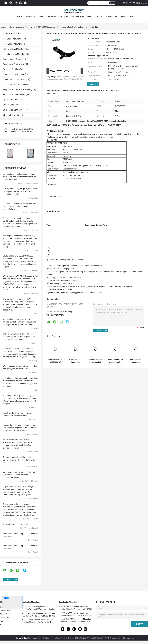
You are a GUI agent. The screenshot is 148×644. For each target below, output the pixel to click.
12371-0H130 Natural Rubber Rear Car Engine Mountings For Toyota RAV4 (38, 621)
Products (30, 17)
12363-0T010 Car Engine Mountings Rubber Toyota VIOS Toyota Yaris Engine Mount (39, 608)
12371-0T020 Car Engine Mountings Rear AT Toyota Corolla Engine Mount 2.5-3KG (39, 615)
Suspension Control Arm (25, 27)
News (123, 17)
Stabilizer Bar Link (11, 69)
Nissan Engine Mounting (14, 74)
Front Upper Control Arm (79, 293)
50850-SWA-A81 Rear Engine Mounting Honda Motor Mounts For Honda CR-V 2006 (76, 621)
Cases (132, 17)
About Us (64, 17)
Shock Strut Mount (11, 115)
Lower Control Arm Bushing (15, 79)
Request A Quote (128, 3)
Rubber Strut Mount (12, 105)
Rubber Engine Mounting (14, 49)
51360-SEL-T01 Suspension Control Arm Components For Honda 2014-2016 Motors (75, 361)
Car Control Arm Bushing (14, 84)
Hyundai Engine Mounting (14, 54)
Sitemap (3, 625)
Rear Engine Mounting (13, 44)
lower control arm (96, 293)
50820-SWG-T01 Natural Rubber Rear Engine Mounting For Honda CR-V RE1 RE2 (77, 608)
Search (112, 3)
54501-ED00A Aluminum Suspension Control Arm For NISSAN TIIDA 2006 (136, 361)
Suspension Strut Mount (14, 110)
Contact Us (112, 17)
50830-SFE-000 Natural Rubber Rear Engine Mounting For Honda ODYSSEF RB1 (77, 614)
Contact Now (93, 84)
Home (20, 17)
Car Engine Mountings (13, 39)
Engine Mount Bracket (13, 59)
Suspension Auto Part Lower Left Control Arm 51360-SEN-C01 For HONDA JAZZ (95, 361)
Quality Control (95, 17)
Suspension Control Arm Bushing (18, 90)
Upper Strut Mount (11, 100)
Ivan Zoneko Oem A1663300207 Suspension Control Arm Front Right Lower (55, 361)
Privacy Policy (21, 638)
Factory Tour (78, 17)
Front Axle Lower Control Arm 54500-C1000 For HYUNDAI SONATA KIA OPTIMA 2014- (22, 131)
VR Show (52, 17)
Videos (42, 17)
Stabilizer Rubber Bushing (14, 95)
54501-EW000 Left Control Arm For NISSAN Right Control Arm (115, 361)
